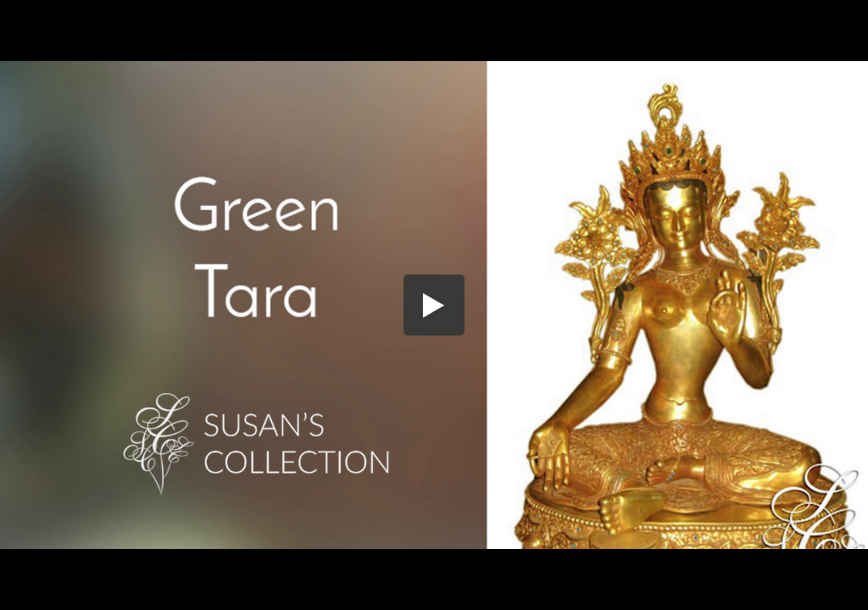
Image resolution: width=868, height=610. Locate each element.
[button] (434, 305)
